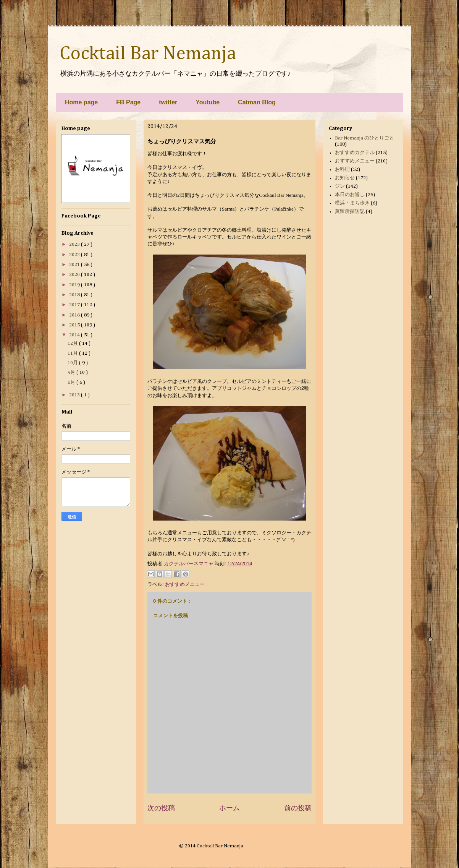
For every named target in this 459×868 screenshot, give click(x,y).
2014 (75, 335)
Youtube (208, 102)
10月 (73, 363)
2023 (75, 244)
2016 (75, 315)
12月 (73, 343)
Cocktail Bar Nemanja (148, 54)
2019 (75, 285)
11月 (73, 353)
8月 (72, 382)
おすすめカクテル (355, 153)
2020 (75, 275)
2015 (75, 325)
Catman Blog (257, 102)
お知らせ (345, 178)
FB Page (128, 102)
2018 (75, 295)
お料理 (342, 170)
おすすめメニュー (185, 584)
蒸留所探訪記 (350, 212)
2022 (75, 255)
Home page (81, 102)
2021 (75, 265)
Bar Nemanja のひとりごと (364, 138)
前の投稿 (298, 808)
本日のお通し (350, 195)
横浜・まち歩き (352, 203)
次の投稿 (161, 808)
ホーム (229, 808)
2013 (75, 395)
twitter (168, 102)
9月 (72, 372)
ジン (340, 186)
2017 (75, 305)
